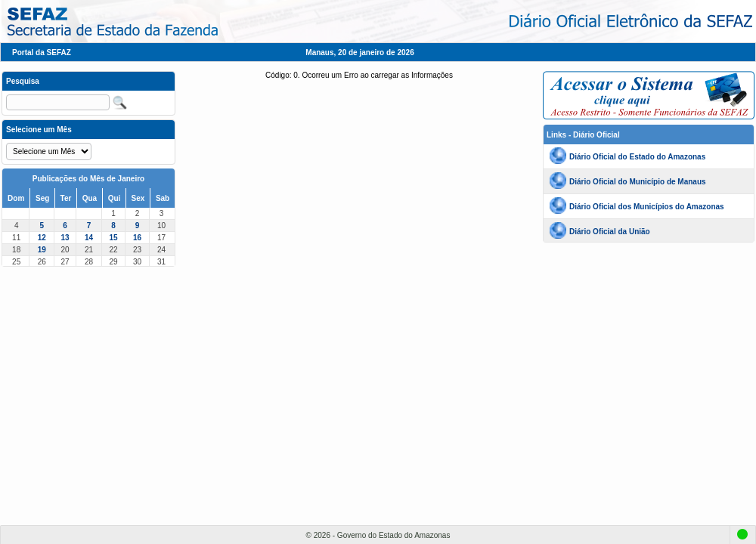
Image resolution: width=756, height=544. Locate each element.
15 (113, 238)
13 (65, 238)
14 (89, 238)
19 (42, 250)
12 (42, 238)
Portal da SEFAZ (42, 53)
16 (137, 238)
